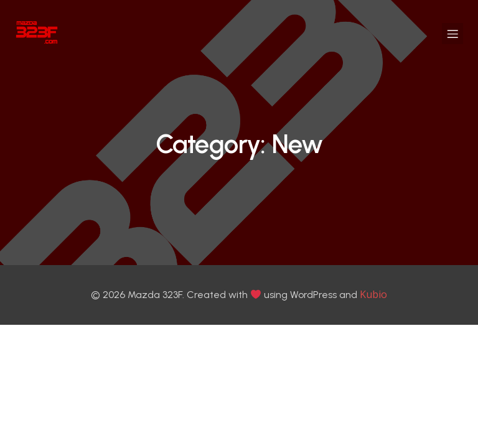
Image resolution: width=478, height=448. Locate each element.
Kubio (373, 296)
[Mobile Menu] (452, 34)
